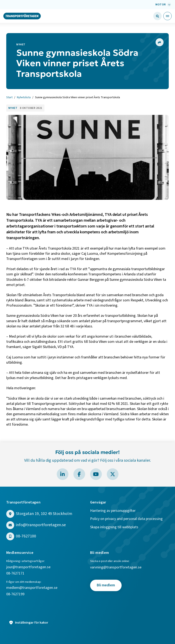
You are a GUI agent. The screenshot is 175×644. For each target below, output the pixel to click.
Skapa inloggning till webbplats (114, 527)
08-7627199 (16, 594)
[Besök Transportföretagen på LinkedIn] (63, 474)
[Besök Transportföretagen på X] (113, 474)
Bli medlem (106, 585)
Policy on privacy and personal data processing (126, 519)
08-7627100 (26, 536)
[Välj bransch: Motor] (163, 5)
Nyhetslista (24, 98)
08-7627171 (15, 574)
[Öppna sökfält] (157, 16)
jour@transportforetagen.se (28, 567)
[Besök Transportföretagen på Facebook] (79, 474)
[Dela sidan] (159, 42)
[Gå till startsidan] (22, 16)
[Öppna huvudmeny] (167, 16)
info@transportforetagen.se (41, 525)
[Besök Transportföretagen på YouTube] (96, 474)
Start (9, 98)
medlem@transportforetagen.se (32, 588)
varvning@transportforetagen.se (116, 568)
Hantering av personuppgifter (113, 511)
